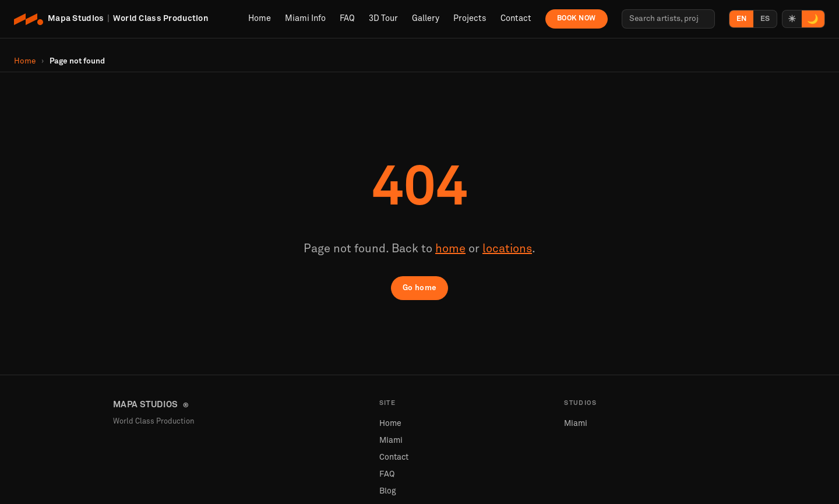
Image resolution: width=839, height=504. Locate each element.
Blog (388, 491)
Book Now (577, 18)
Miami (391, 440)
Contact (516, 19)
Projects (470, 19)
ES (765, 19)
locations (507, 249)
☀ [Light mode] (792, 19)
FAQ (347, 19)
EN (741, 19)
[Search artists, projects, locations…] (668, 19)
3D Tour (383, 19)
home (450, 249)
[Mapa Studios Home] (111, 19)
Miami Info (305, 19)
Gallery (426, 19)
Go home (420, 288)
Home (260, 19)
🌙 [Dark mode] (813, 19)
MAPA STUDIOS (151, 405)
